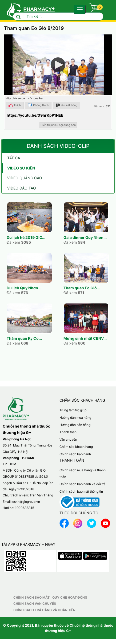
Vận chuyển (68, 439)
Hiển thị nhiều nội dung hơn (58, 125)
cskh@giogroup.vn (26, 502)
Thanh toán (68, 432)
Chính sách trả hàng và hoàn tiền (44, 610)
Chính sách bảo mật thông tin (81, 491)
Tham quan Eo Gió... (82, 288)
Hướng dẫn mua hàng (75, 418)
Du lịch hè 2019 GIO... (26, 237)
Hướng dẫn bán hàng (75, 425)
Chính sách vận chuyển (35, 604)
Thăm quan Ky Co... (24, 338)
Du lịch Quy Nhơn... (24, 288)
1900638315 (25, 508)
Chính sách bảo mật (31, 597)
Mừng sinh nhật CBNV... (85, 338)
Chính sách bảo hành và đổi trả (83, 484)
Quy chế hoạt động (70, 597)
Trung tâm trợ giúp (73, 410)
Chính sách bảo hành (75, 454)
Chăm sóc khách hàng (76, 447)
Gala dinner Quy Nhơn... (85, 237)
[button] (58, 65)
